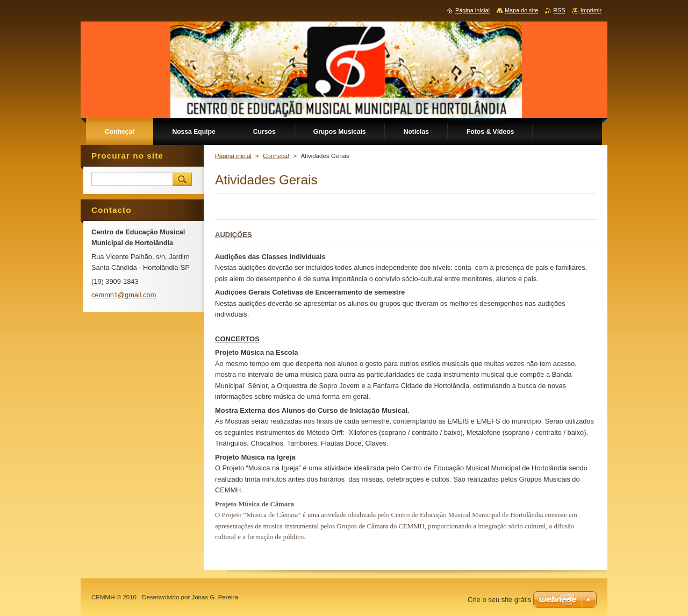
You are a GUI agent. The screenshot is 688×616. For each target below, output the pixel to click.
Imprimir (591, 10)
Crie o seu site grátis (500, 600)
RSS (559, 10)
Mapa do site (521, 10)
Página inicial (233, 156)
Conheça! (276, 156)
